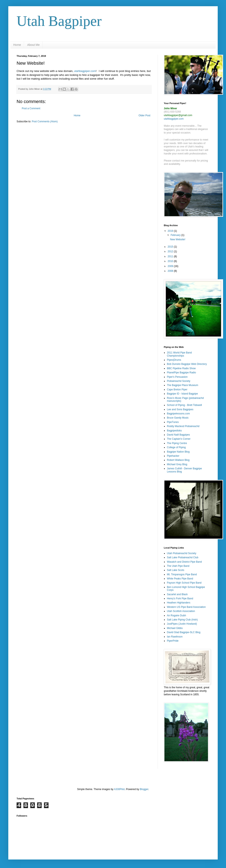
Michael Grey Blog (177, 464)
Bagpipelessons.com (178, 414)
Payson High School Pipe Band (184, 583)
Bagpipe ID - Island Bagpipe (182, 394)
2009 (171, 266)
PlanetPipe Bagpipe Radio (181, 373)
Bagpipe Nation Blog (178, 452)
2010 (171, 261)
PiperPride (173, 641)
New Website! (178, 239)
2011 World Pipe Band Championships (179, 354)
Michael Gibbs (175, 628)
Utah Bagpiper (59, 21)
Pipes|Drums (174, 360)
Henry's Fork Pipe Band (180, 598)
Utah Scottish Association (181, 611)
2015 (171, 247)
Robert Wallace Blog (178, 460)
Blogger (144, 789)
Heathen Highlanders (179, 603)
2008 (171, 271)
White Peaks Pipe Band (180, 579)
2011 (171, 256)
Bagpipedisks (174, 431)
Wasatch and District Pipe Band (184, 562)
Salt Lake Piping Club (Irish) (182, 620)
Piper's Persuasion (177, 377)
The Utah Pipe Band (178, 566)
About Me (33, 45)
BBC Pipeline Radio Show (181, 368)
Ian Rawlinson (175, 637)
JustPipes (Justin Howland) (182, 624)
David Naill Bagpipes (178, 435)
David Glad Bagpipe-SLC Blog (184, 632)
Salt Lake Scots (176, 570)
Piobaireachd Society (179, 381)
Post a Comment (31, 108)
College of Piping (176, 447)
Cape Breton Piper (177, 390)
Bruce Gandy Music (178, 418)
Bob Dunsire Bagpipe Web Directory (187, 364)
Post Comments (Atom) (45, 121)
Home (17, 45)
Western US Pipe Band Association (186, 607)
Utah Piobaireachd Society (182, 553)
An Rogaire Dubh (176, 615)
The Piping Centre (177, 443)
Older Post (144, 115)
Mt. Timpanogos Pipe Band (182, 574)
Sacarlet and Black (177, 594)
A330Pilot (119, 789)
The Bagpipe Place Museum (183, 385)
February (176, 235)
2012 (171, 251)
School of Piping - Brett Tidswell (184, 405)
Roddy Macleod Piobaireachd (183, 426)
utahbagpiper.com (85, 71)
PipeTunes (173, 422)
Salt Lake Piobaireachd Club (183, 557)
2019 (171, 231)
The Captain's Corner (179, 439)
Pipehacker (173, 456)
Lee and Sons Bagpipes (180, 409)
